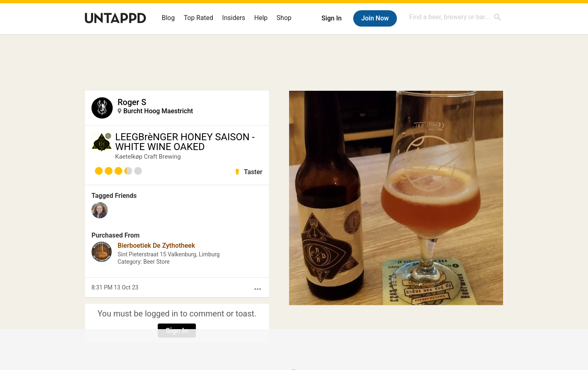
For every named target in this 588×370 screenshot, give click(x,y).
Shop (284, 18)
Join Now (375, 18)
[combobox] (455, 17)
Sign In (331, 18)
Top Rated (198, 18)
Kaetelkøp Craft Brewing (148, 157)
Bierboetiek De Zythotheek (156, 246)
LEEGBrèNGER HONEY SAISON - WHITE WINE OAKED (185, 142)
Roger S (132, 102)
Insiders (234, 18)
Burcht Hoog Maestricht (158, 111)
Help (261, 18)
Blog (168, 18)
